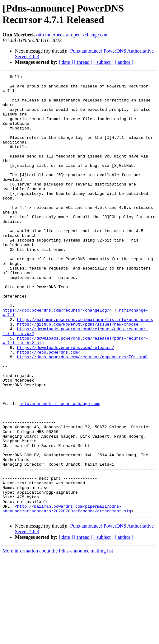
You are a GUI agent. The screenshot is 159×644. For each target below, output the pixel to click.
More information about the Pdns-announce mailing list (58, 639)
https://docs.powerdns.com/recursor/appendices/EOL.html (83, 414)
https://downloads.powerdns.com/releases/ (66, 402)
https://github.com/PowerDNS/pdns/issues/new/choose (78, 374)
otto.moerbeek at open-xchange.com (72, 35)
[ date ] (66, 62)
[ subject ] (104, 62)
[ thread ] (83, 62)
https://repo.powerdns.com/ (49, 408)
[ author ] (124, 62)
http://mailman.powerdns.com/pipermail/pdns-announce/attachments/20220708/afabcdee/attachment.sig (67, 596)
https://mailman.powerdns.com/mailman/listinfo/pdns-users (85, 369)
